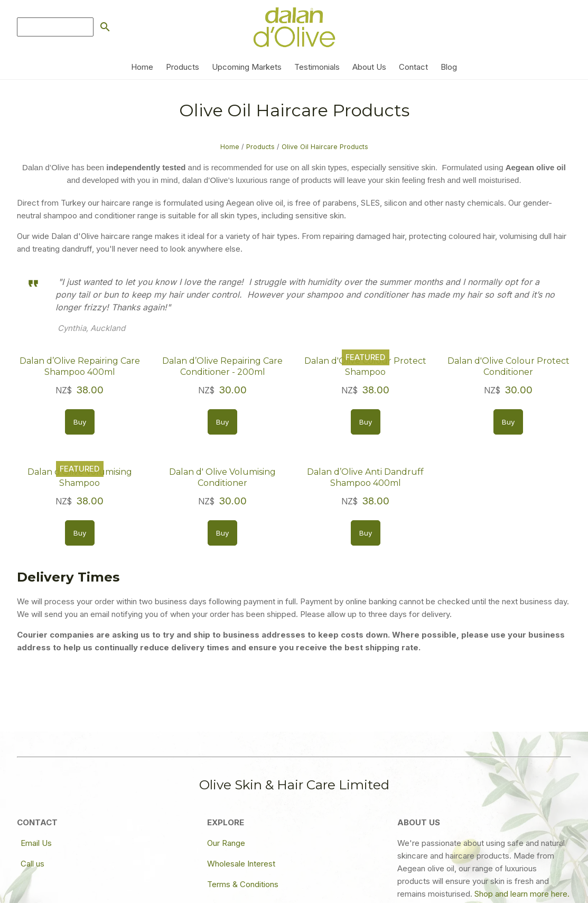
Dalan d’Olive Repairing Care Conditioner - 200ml (222, 366)
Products (183, 67)
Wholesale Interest (241, 864)
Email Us (36, 843)
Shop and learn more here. (522, 894)
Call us (32, 864)
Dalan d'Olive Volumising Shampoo (80, 477)
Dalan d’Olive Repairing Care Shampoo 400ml (80, 366)
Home (142, 67)
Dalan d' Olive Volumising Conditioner (222, 477)
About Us (369, 67)
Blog (449, 67)
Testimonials (317, 67)
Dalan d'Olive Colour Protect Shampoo (365, 366)
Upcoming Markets (247, 67)
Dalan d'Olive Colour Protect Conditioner (508, 366)
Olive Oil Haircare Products (325, 147)
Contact (413, 67)
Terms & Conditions (243, 884)
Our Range (226, 843)
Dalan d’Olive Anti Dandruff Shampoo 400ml (365, 477)
